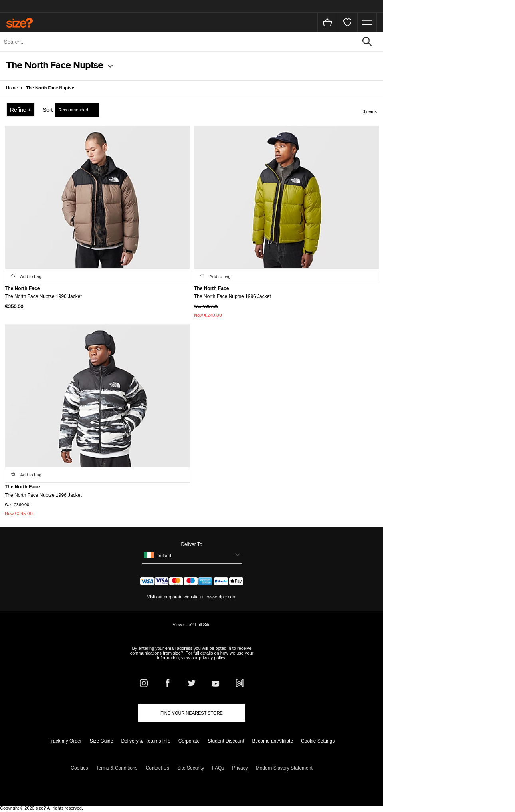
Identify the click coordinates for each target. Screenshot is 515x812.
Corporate (189, 741)
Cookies (79, 768)
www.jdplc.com (221, 597)
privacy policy (212, 658)
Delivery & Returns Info (146, 741)
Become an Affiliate (273, 741)
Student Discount (226, 741)
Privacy (240, 768)
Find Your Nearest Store (192, 713)
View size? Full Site (191, 625)
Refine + (21, 110)
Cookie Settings (318, 741)
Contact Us (157, 768)
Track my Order (65, 741)
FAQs (218, 768)
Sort (48, 110)
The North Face (22, 288)
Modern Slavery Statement (284, 768)
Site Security (191, 768)
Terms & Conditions (117, 768)
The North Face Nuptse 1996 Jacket (43, 296)
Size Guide (102, 741)
